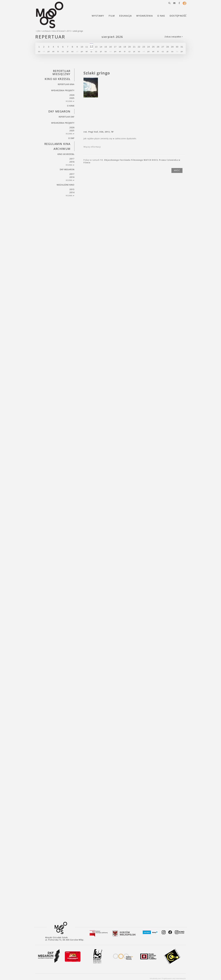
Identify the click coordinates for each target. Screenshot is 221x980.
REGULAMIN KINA (57, 144)
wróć (177, 170)
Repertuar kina (66, 84)
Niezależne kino (66, 185)
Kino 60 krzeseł (59, 31)
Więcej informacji (92, 147)
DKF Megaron (59, 111)
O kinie (71, 106)
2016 (72, 162)
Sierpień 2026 (112, 37)
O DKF (71, 138)
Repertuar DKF (67, 117)
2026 (72, 95)
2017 (72, 159)
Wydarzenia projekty (63, 90)
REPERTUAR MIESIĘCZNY (61, 72)
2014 (72, 192)
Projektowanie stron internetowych (174, 979)
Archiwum (46, 31)
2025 (72, 98)
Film (39, 31)
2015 (69, 31)
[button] (169, 3)
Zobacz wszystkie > (174, 37)
